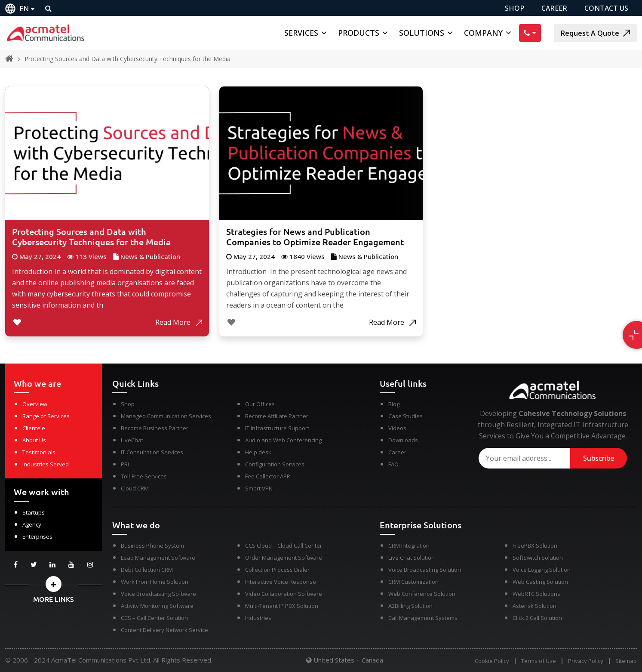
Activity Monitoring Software (157, 606)
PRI (125, 464)
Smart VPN (259, 488)
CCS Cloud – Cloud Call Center (284, 546)
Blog (394, 404)
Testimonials (39, 452)
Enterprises (37, 536)
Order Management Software (284, 558)
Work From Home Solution (155, 582)
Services (301, 33)
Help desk (258, 452)
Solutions (422, 33)
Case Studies (405, 416)
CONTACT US (606, 8)
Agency (32, 524)
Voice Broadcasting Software (158, 594)
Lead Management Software (158, 558)
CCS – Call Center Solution (154, 618)
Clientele (34, 428)
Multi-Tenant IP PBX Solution (282, 606)
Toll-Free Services (144, 476)
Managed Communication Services (166, 416)
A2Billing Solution (410, 606)
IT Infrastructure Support (277, 428)
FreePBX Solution (535, 546)
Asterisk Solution (534, 606)
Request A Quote (595, 33)
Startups (34, 512)
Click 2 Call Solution (537, 618)
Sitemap (626, 661)
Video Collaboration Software (284, 594)
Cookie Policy (492, 661)
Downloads (403, 440)
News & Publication (150, 256)
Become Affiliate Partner (277, 416)
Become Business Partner (155, 428)
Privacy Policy (586, 661)
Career (397, 452)
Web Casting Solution (540, 582)
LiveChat (132, 440)
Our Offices (260, 404)
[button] (54, 584)
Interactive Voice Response (281, 582)
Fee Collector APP (268, 476)
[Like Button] (17, 322)
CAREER (554, 8)
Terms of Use (539, 661)
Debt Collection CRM (147, 570)
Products (359, 33)
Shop (128, 404)
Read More (179, 322)
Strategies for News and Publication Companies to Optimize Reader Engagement (315, 237)
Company (483, 33)
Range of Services (46, 416)
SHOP (515, 8)
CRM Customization (413, 582)
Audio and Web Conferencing (283, 440)
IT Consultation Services (152, 452)
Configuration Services (275, 464)
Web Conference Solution (422, 594)
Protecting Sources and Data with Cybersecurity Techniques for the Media (127, 59)
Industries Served (46, 464)
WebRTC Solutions (536, 594)
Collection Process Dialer (277, 570)
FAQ (393, 464)
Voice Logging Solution (542, 570)
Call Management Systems (423, 618)
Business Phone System (152, 546)
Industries (258, 618)
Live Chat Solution (412, 558)
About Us (34, 440)
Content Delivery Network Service (164, 630)
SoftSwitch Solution (538, 558)
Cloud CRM (135, 488)
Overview (35, 404)
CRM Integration (409, 546)
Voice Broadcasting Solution (425, 570)
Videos (397, 428)
